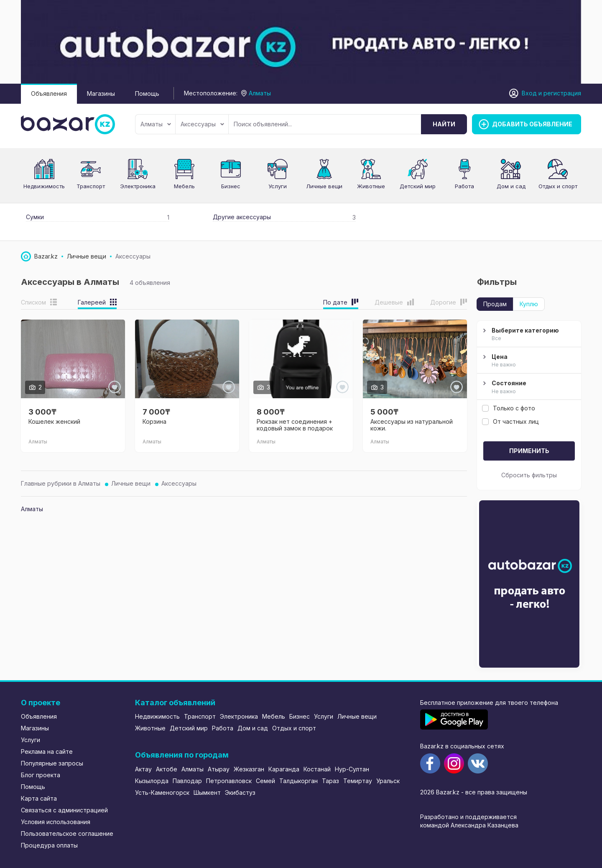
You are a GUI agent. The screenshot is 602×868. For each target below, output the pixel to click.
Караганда (284, 769)
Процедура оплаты (49, 845)
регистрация (562, 93)
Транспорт (91, 186)
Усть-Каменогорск (162, 792)
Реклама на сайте (47, 751)
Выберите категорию (528, 335)
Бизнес (231, 186)
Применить (529, 451)
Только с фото (509, 408)
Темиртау (358, 781)
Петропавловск (229, 781)
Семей (265, 781)
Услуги (278, 186)
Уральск (388, 781)
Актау (143, 769)
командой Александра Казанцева (469, 825)
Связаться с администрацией (64, 810)
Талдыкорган (298, 781)
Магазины (101, 93)
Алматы (156, 124)
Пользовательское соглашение (67, 833)
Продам (495, 304)
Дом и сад (511, 186)
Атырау (219, 769)
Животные (371, 186)
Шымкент (207, 792)
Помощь (147, 93)
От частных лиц (510, 421)
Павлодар (187, 781)
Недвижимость (44, 186)
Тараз (330, 781)
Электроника (138, 186)
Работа (464, 186)
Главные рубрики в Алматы (61, 483)
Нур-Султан (352, 769)
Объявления (49, 93)
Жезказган (249, 769)
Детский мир (189, 728)
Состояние (528, 387)
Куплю (529, 304)
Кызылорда (152, 781)
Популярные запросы (52, 763)
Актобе (167, 769)
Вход (529, 93)
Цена (528, 361)
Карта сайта (39, 798)
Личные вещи (324, 186)
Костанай (317, 769)
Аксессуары (202, 124)
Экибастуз (240, 792)
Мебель (184, 186)
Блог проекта (41, 775)
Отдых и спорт (558, 186)
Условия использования (56, 822)
